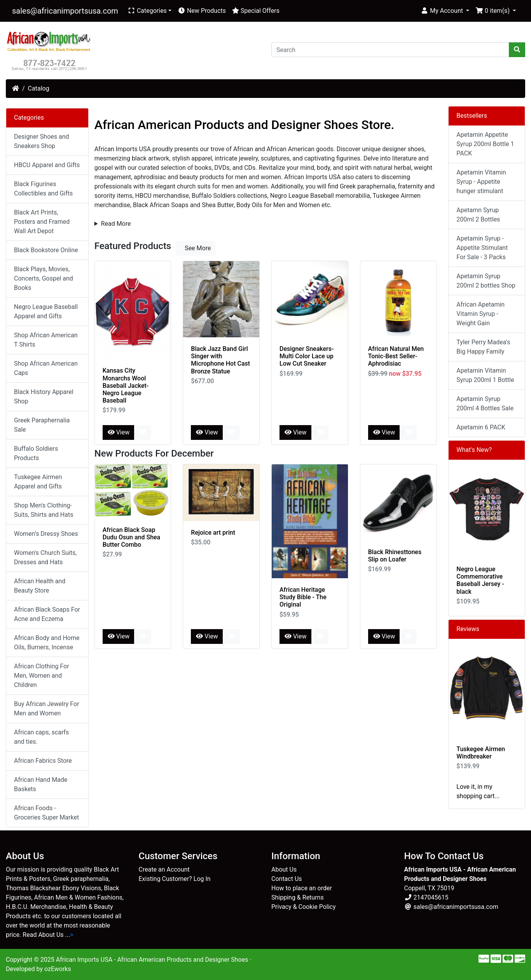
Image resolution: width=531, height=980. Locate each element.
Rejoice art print (213, 533)
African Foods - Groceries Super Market (46, 813)
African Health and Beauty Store (40, 586)
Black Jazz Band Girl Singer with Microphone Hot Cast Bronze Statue (220, 360)
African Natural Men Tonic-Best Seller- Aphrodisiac (396, 356)
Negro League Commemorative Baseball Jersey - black (480, 580)
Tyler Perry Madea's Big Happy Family (483, 347)
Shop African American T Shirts (46, 340)
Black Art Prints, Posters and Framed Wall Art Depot (42, 222)
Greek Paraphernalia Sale (42, 425)
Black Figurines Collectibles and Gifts (43, 189)
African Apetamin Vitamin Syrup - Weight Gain (480, 314)
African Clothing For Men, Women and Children (42, 676)
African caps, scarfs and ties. (41, 737)
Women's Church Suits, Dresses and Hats (45, 557)
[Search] (390, 50)
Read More (116, 224)
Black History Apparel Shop (44, 397)
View (119, 432)
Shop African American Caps (46, 368)
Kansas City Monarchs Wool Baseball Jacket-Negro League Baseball (126, 385)
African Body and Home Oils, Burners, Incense (47, 643)
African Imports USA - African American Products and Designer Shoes (152, 960)
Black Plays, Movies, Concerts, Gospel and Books (44, 278)
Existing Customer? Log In (175, 879)
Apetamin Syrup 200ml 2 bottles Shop (486, 281)
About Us (284, 869)
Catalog (39, 88)
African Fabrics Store (43, 761)
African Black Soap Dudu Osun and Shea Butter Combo (132, 537)
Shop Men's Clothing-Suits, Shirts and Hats (44, 510)
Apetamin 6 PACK (481, 427)
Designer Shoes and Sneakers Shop (42, 141)
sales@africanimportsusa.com (65, 11)
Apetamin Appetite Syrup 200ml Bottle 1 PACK (485, 144)
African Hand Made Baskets (41, 784)
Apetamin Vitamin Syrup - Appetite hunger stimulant (481, 182)
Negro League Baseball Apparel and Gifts (46, 311)
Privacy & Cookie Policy (304, 907)
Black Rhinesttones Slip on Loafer (395, 556)
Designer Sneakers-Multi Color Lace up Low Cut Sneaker (307, 356)
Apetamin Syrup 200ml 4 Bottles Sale (485, 404)
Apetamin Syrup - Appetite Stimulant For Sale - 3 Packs (482, 248)
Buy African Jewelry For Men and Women (47, 709)
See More (196, 248)
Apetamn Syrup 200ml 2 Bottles (478, 215)
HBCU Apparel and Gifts (47, 165)
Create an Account (164, 869)
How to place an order (302, 888)
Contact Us (287, 879)
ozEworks (58, 969)
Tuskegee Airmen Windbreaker (481, 753)
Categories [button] (147, 11)
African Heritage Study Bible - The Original (303, 597)
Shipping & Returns (298, 897)
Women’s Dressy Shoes (46, 534)
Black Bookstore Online (46, 250)
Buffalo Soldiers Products (36, 453)
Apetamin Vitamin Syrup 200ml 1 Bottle (485, 375)
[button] (445, 11)
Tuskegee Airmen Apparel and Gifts (38, 482)
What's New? (474, 450)
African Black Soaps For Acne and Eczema (47, 614)
